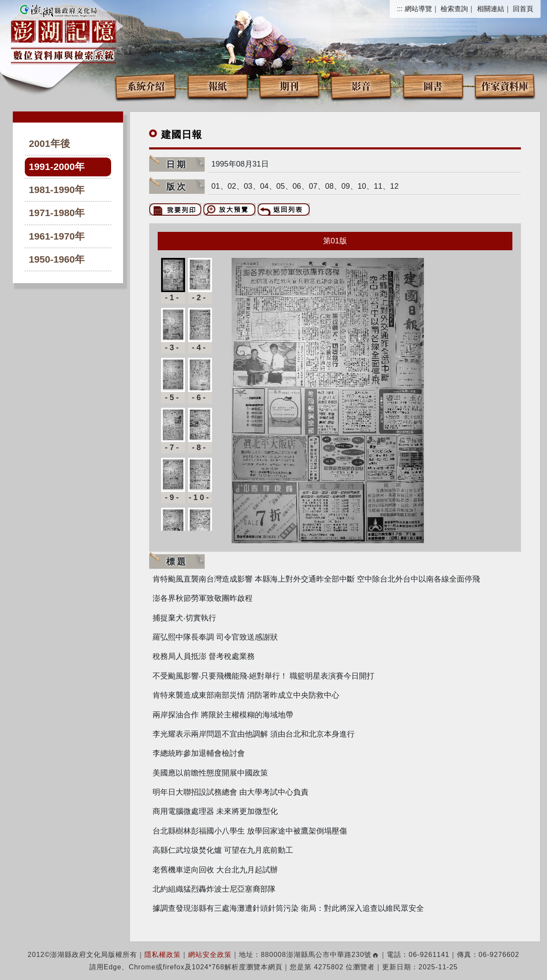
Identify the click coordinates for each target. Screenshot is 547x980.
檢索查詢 (454, 9)
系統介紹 (146, 86)
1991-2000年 (57, 167)
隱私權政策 (163, 955)
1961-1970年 (57, 236)
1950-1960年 (57, 259)
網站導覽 (418, 9)
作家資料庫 (505, 86)
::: (400, 9)
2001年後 (50, 144)
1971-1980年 (57, 213)
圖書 (433, 86)
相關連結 (491, 9)
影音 (361, 86)
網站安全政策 (210, 955)
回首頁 (523, 9)
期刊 (289, 86)
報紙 (218, 86)
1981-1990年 (57, 190)
